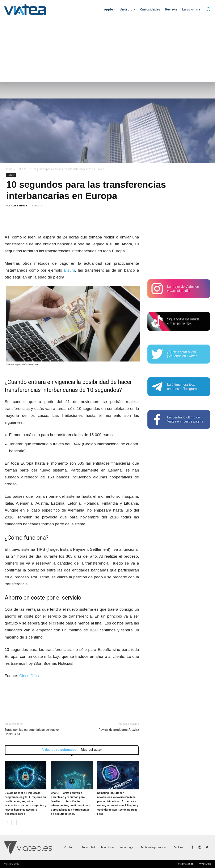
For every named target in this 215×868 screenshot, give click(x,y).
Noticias (21, 169)
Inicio (9, 169)
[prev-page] (7, 822)
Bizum (69, 270)
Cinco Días (29, 676)
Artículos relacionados (59, 750)
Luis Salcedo (19, 205)
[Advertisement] (107, 50)
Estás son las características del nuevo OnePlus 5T (32, 732)
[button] (208, 9)
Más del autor (91, 750)
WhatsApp (205, 864)
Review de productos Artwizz (119, 730)
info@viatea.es (185, 864)
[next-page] (14, 822)
